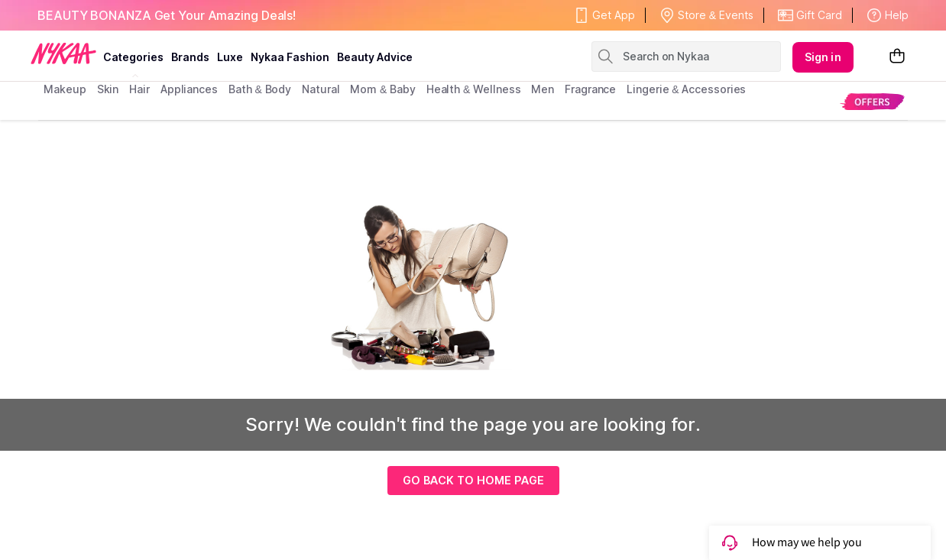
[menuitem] (872, 101)
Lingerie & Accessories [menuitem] (686, 89)
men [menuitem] (543, 89)
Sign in (823, 57)
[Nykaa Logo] (63, 53)
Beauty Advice (375, 57)
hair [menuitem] (139, 89)
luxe (230, 57)
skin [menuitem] (108, 89)
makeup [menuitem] (65, 89)
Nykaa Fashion (290, 57)
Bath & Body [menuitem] (260, 89)
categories (133, 57)
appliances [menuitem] (189, 89)
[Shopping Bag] (897, 57)
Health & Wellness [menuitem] (474, 89)
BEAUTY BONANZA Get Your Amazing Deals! (167, 15)
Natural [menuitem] (321, 89)
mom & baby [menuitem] (382, 89)
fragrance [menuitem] (590, 89)
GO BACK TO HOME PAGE (473, 480)
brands (190, 57)
